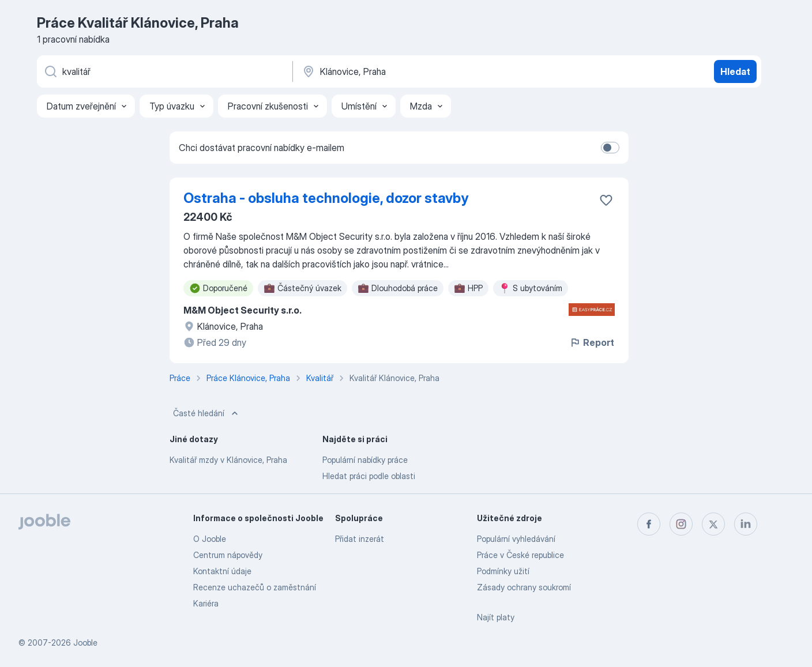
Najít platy (496, 617)
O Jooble (210, 539)
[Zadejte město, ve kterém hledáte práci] (422, 71)
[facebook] (649, 524)
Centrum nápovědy (228, 555)
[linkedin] (746, 524)
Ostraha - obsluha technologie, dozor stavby (326, 198)
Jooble (85, 642)
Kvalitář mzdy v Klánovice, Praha (228, 460)
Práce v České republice (520, 555)
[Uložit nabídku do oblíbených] (606, 200)
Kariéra (206, 603)
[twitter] (713, 524)
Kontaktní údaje (222, 571)
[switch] (610, 148)
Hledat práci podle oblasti (369, 476)
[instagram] (681, 524)
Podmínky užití (503, 571)
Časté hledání (207, 413)
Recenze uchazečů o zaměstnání (255, 587)
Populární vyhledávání (516, 539)
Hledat (735, 71)
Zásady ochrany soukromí (524, 587)
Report (592, 342)
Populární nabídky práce (365, 460)
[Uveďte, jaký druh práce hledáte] (164, 71)
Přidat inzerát (360, 539)
